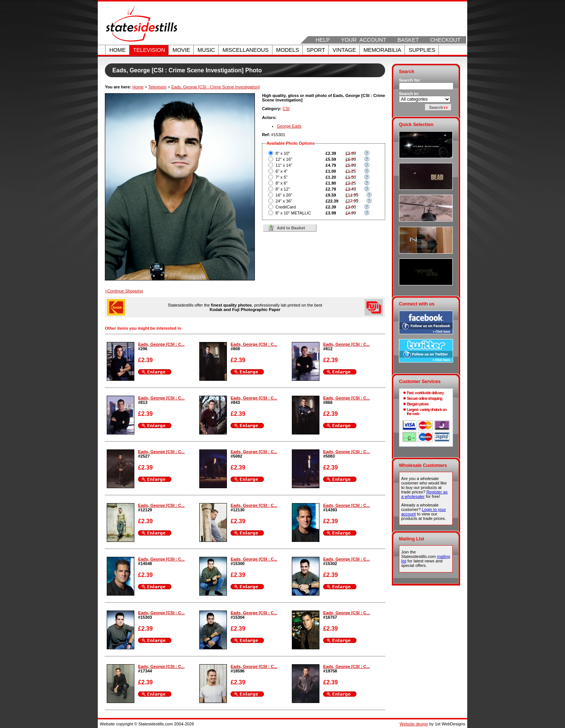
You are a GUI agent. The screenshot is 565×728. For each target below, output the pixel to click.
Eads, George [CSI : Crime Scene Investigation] (216, 87)
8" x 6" (281, 183)
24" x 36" (284, 201)
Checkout (445, 40)
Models (288, 50)
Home (118, 50)
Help (323, 40)
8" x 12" (282, 189)
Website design (414, 724)
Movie (181, 50)
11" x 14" (284, 165)
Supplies (422, 50)
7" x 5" (281, 177)
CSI (286, 109)
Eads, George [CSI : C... (161, 344)
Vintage (344, 50)
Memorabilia (382, 50)
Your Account (364, 40)
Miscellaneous (246, 50)
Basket (408, 40)
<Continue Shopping (124, 291)
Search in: (409, 94)
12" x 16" (284, 159)
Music (206, 50)
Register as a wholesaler (424, 494)
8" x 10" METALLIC (293, 213)
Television (149, 50)
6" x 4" (281, 171)
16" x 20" (284, 195)
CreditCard (285, 207)
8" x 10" (282, 153)
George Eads (289, 126)
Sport (316, 50)
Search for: (410, 80)
